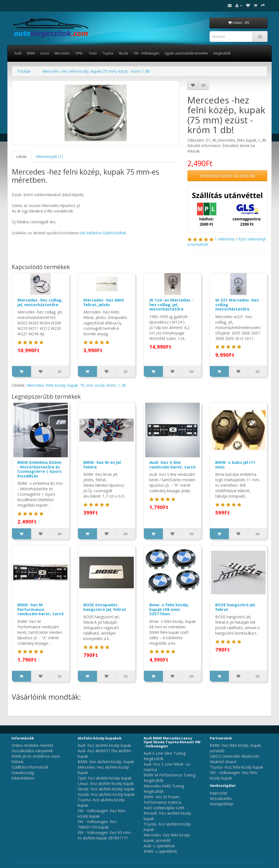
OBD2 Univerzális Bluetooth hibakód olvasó (235, 759)
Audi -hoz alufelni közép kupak (104, 745)
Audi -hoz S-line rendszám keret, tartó (172, 465)
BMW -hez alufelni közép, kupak (106, 762)
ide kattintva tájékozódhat (103, 233)
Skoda (123, 53)
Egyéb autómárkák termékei (186, 53)
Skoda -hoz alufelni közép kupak (106, 789)
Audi (18, 53)
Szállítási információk (30, 767)
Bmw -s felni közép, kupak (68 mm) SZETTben (169, 609)
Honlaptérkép (222, 804)
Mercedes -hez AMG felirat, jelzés (104, 302)
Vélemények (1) (49, 156)
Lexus (45, 53)
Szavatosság (23, 773)
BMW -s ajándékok (160, 851)
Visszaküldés (221, 798)
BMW (31, 53)
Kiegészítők (222, 53)
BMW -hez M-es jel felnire (102, 465)
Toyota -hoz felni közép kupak (236, 767)
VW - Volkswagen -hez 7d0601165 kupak (97, 824)
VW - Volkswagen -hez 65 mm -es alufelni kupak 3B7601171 (105, 835)
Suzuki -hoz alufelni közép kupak (106, 794)
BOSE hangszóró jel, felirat (235, 607)
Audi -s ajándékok (159, 846)
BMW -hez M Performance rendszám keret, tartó (41, 609)
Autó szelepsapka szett (164, 808)
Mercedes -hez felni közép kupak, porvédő (167, 838)
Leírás (21, 156)
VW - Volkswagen (146, 53)
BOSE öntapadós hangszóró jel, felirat (105, 607)
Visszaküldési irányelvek (32, 751)
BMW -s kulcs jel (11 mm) (235, 465)
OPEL (79, 53)
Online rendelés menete (32, 745)
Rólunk (17, 762)
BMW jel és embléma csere (36, 756)
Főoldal (24, 71)
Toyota (108, 53)
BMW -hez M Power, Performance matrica (162, 800)
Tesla (93, 53)
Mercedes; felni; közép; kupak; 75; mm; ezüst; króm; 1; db (76, 385)
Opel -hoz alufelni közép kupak (105, 778)
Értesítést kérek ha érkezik (227, 176)
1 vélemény (225, 239)
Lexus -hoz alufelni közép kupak (106, 783)
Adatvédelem (23, 778)
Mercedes (62, 53)
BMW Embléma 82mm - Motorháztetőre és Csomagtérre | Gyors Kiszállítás (40, 469)
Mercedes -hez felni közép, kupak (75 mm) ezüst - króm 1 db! (96, 71)
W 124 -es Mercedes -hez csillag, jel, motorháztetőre (171, 304)
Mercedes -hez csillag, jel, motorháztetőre (40, 302)
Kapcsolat (219, 793)
